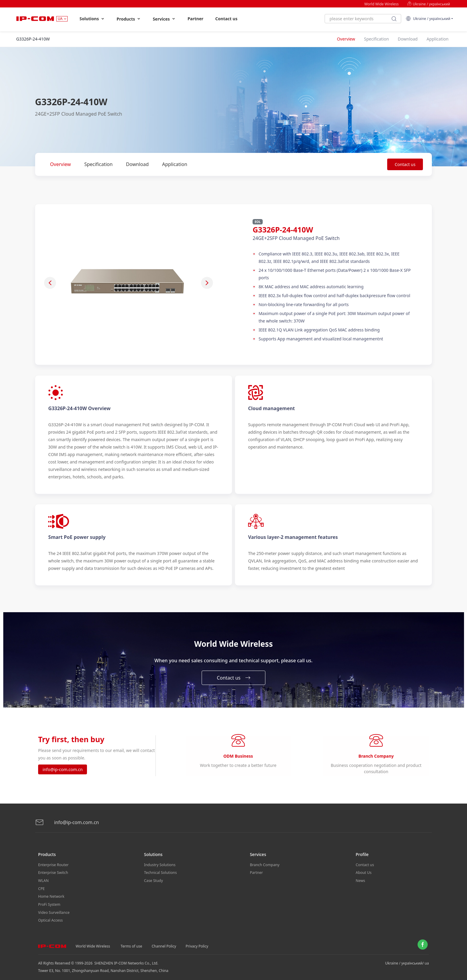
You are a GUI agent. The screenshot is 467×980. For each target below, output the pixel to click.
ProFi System (49, 902)
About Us (363, 872)
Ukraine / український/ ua (407, 959)
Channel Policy (164, 942)
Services (164, 19)
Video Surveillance (53, 910)
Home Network (51, 895)
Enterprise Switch (53, 872)
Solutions (92, 19)
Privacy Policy (197, 942)
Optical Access (50, 917)
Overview (60, 164)
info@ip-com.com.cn (63, 770)
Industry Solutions (159, 865)
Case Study (153, 880)
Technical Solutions (160, 872)
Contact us (226, 19)
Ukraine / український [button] (428, 19)
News (360, 880)
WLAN (43, 880)
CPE (41, 887)
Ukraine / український (429, 4)
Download (137, 164)
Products (129, 19)
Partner (196, 19)
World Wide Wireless (381, 4)
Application (175, 164)
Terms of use (131, 942)
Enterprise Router (53, 865)
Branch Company (264, 865)
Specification (98, 164)
